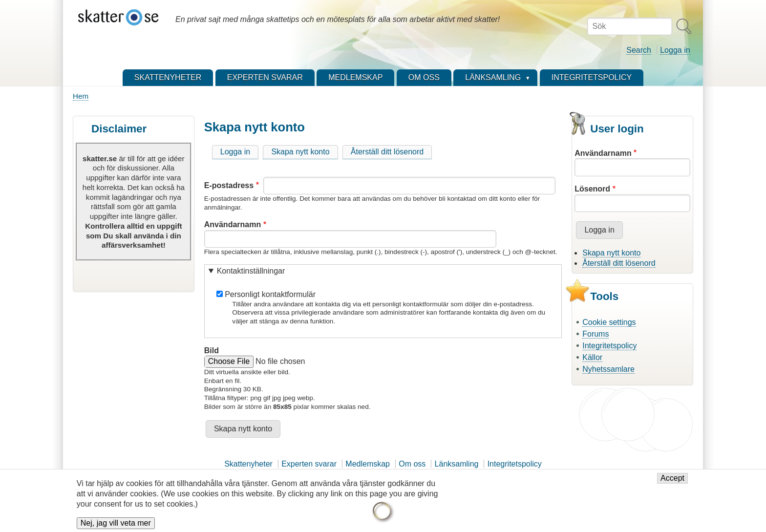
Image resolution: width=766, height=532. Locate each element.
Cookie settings (609, 322)
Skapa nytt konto (300, 152)
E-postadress (229, 185)
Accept (672, 481)
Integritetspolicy (609, 346)
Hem (81, 96)
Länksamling (457, 464)
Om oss (412, 464)
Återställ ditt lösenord (387, 152)
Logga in (675, 50)
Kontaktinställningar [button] (251, 271)
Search (639, 50)
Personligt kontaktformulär (270, 294)
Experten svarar (309, 464)
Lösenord (592, 189)
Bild (212, 351)
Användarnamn (233, 224)
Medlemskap (368, 464)
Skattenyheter (248, 464)
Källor (592, 357)
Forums (596, 334)
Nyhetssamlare (608, 369)
